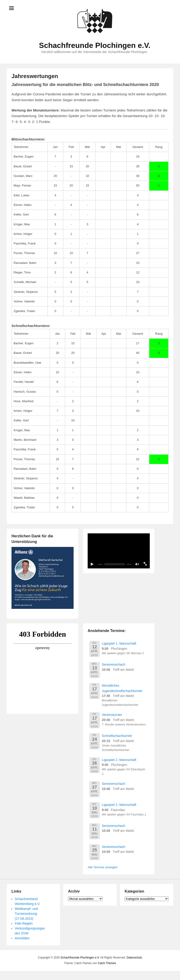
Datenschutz (134, 958)
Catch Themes (107, 963)
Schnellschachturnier (117, 736)
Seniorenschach (113, 664)
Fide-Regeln (24, 923)
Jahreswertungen (35, 76)
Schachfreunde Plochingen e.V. (95, 45)
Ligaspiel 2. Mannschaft (119, 760)
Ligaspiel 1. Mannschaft (119, 643)
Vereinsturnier (112, 715)
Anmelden (22, 938)
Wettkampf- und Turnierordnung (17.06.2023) (26, 914)
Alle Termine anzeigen (103, 867)
